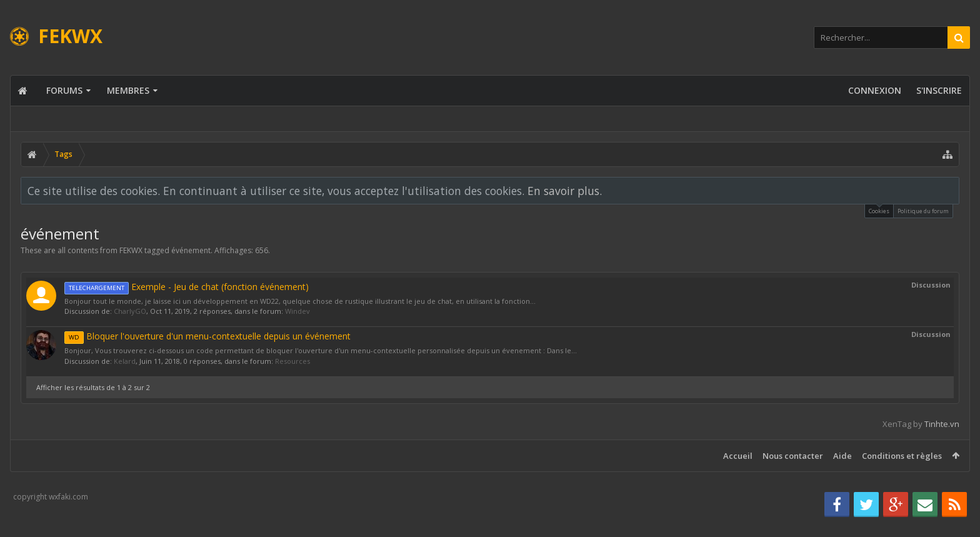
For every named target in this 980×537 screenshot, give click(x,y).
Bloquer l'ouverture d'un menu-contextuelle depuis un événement (207, 336)
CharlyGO (130, 311)
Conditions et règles (902, 456)
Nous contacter (793, 456)
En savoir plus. (565, 191)
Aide (842, 456)
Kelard (125, 361)
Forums (64, 90)
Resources (292, 361)
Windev (297, 311)
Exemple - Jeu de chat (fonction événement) (187, 287)
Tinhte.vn (942, 424)
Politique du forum (923, 211)
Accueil (738, 456)
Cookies (879, 210)
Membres (128, 90)
